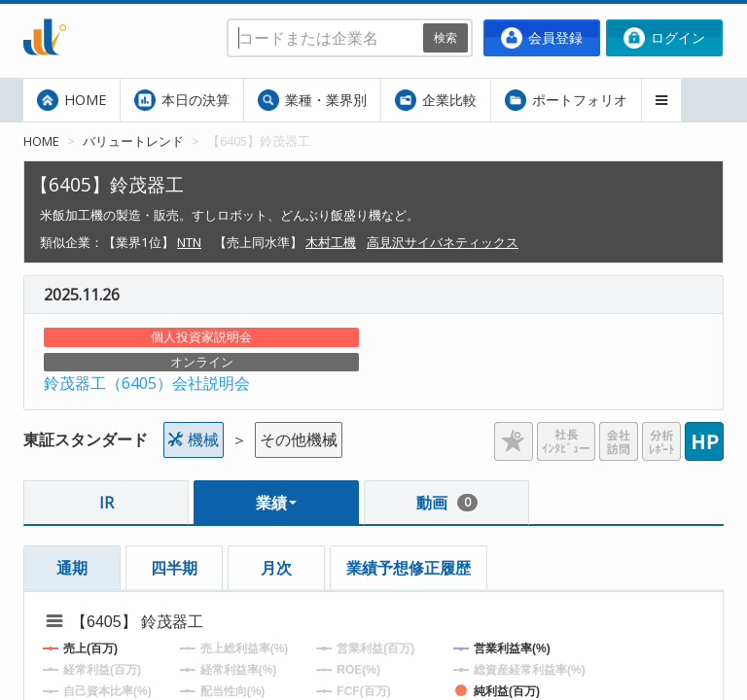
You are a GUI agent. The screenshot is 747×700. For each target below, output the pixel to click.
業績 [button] (276, 503)
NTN (189, 242)
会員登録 (542, 38)
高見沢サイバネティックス (443, 242)
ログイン (664, 38)
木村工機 (331, 242)
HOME (71, 100)
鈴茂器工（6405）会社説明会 (147, 383)
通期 (72, 568)
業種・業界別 (312, 100)
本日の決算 (182, 100)
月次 (276, 568)
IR (107, 503)
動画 (447, 503)
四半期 (174, 568)
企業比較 (436, 100)
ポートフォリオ (566, 100)
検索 (445, 37)
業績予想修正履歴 (409, 568)
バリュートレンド (133, 141)
